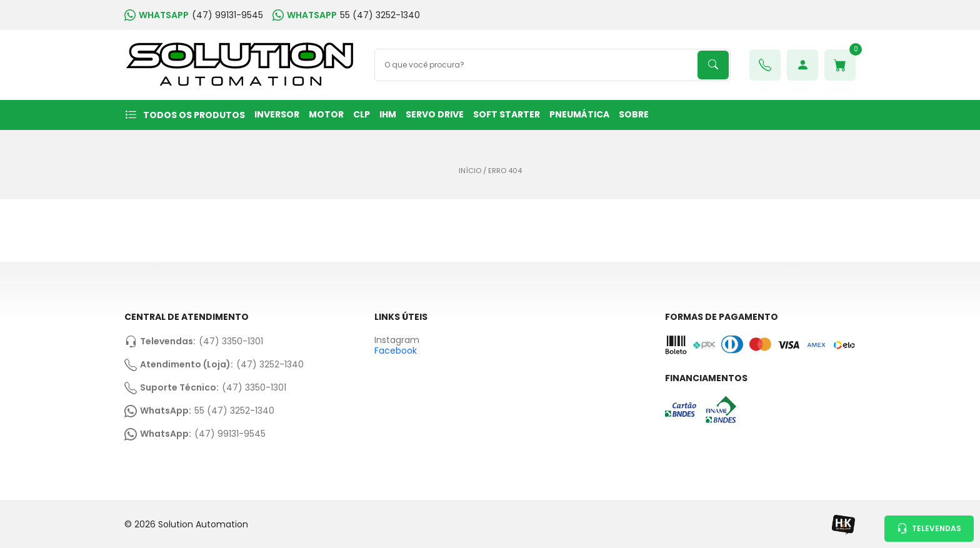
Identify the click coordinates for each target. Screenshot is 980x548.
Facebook (396, 351)
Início (470, 171)
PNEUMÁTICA (579, 114)
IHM (388, 114)
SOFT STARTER (507, 114)
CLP (362, 114)
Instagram (397, 340)
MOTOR (326, 114)
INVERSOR (277, 114)
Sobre (634, 114)
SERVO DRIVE (435, 114)
